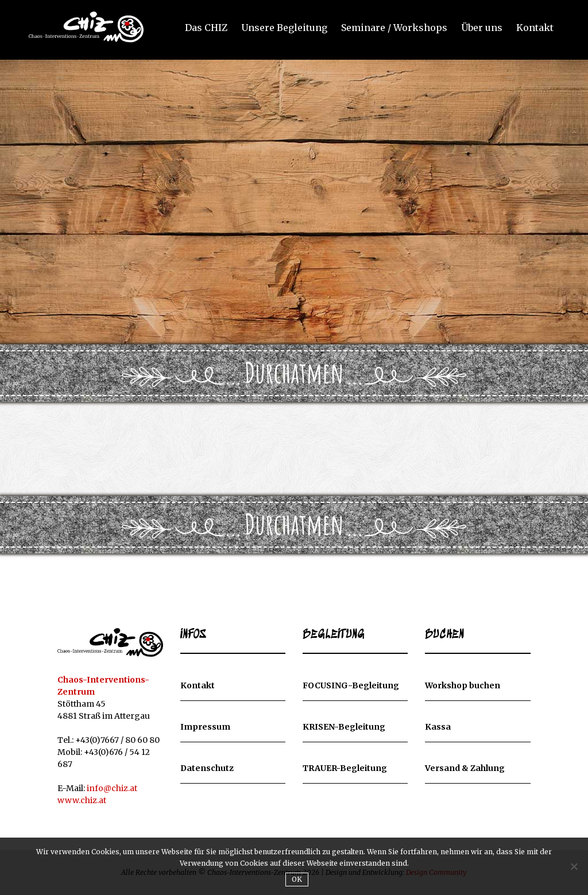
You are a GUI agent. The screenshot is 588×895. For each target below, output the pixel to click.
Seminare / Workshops (394, 28)
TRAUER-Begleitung (345, 768)
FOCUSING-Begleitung (351, 685)
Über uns (482, 28)
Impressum (205, 727)
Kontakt (535, 28)
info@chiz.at (112, 788)
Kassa (438, 727)
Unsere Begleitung (284, 28)
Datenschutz (207, 768)
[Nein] (574, 866)
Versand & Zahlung (465, 768)
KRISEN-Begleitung (344, 727)
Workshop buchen (463, 685)
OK (297, 879)
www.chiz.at (82, 800)
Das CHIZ (206, 28)
